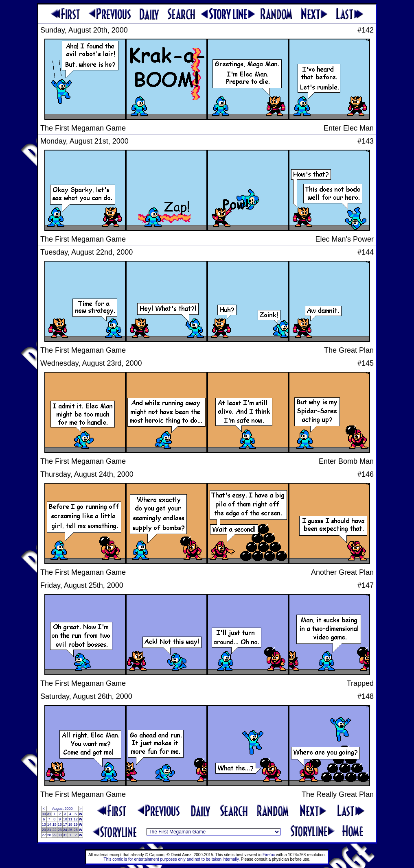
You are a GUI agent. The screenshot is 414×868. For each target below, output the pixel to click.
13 (44, 824)
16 (60, 824)
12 (76, 819)
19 (76, 824)
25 (70, 830)
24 (65, 830)
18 (70, 824)
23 (60, 830)
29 (55, 835)
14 (49, 824)
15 (55, 824)
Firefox (269, 855)
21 (49, 830)
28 (49, 835)
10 (65, 819)
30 (44, 814)
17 (65, 824)
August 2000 (62, 809)
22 (55, 830)
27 (44, 835)
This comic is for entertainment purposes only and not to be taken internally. (172, 859)
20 (44, 830)
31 (49, 814)
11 (70, 819)
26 (76, 830)
